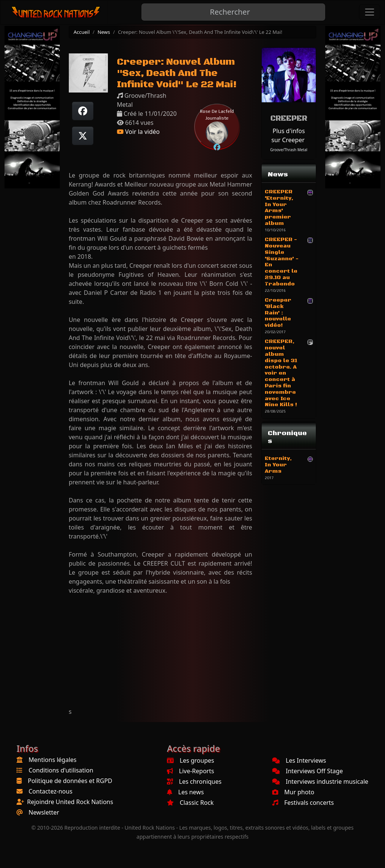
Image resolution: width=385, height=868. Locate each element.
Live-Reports (190, 771)
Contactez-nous (51, 791)
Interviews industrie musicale (320, 782)
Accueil (82, 32)
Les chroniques (194, 782)
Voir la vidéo (138, 132)
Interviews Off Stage (308, 771)
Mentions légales (53, 760)
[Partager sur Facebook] (83, 111)
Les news (185, 792)
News (104, 32)
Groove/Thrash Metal (289, 150)
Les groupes (190, 760)
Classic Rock (190, 803)
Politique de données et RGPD (70, 781)
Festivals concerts (303, 803)
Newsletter (44, 812)
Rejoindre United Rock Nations (70, 802)
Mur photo (293, 792)
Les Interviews (299, 760)
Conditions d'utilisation (61, 770)
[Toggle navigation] (370, 12)
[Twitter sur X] (83, 136)
